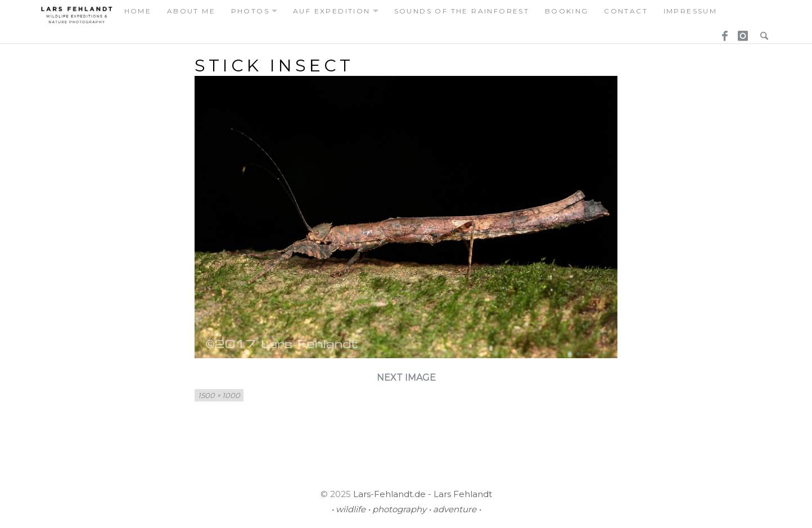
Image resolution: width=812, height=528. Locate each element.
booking (567, 11)
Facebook (721, 33)
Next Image (406, 378)
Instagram (741, 33)
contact (626, 11)
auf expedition (332, 11)
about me (191, 11)
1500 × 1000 (219, 395)
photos (250, 11)
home (138, 11)
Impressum (691, 11)
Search (761, 33)
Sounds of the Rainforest (462, 11)
